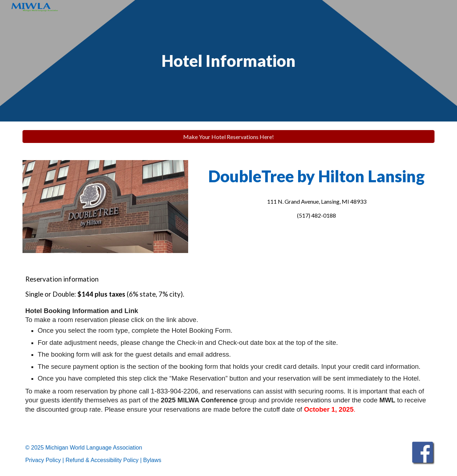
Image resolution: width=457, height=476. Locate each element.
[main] (228, 61)
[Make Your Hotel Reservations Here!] (228, 137)
